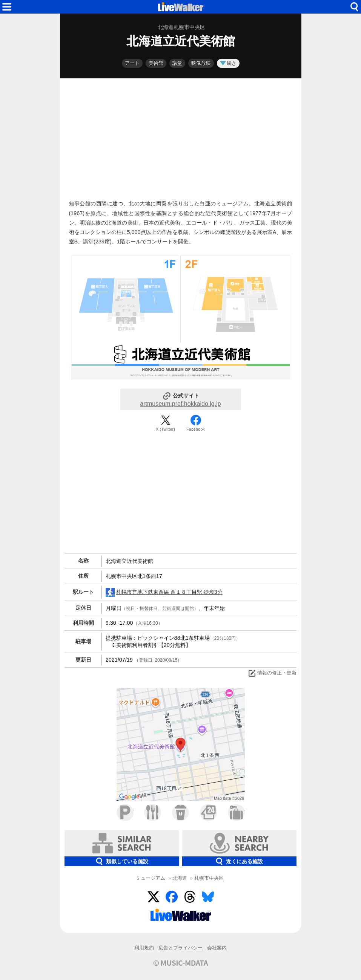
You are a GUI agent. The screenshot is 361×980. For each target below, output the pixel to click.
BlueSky (208, 897)
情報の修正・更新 (272, 673)
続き (228, 63)
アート (132, 63)
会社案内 (217, 948)
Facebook (196, 429)
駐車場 (125, 813)
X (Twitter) (165, 429)
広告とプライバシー (180, 948)
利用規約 (144, 948)
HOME (181, 7)
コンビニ (208, 813)
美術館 (156, 63)
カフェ (180, 813)
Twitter (154, 897)
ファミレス (153, 813)
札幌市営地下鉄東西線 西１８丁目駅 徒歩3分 (164, 592)
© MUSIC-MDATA (181, 963)
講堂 (177, 63)
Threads (190, 897)
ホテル (236, 813)
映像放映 (201, 63)
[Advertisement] (181, 137)
